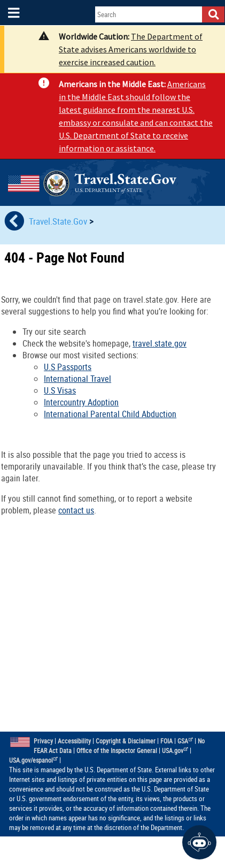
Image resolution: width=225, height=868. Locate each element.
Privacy (43, 741)
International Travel (77, 379)
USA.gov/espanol (34, 760)
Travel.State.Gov (59, 221)
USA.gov (175, 751)
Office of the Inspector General (117, 751)
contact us (76, 510)
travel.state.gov (160, 343)
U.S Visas (60, 390)
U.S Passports (68, 367)
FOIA (166, 741)
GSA (185, 741)
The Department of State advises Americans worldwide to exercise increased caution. (131, 49)
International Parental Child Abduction (110, 414)
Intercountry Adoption (81, 402)
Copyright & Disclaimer (126, 741)
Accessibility (74, 741)
